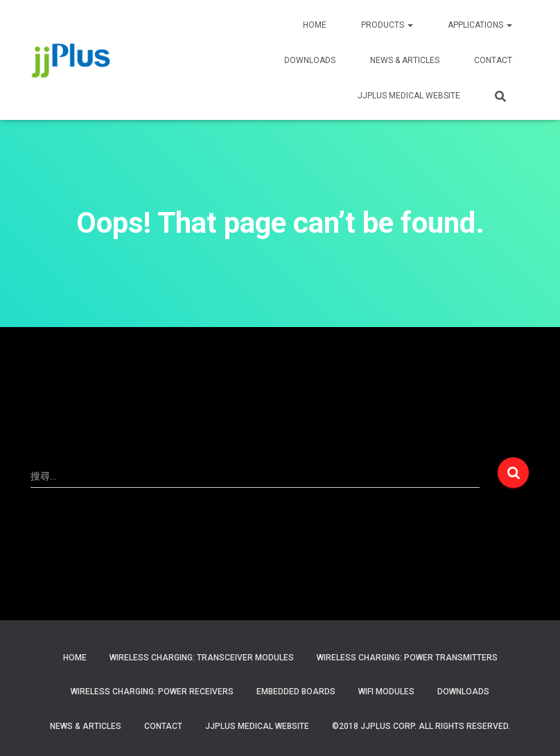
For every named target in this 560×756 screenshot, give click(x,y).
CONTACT (493, 60)
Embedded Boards (296, 692)
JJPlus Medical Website (257, 726)
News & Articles (405, 60)
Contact (163, 726)
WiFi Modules (386, 692)
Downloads (310, 60)
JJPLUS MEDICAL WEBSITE (409, 96)
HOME (315, 25)
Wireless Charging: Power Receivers (152, 692)
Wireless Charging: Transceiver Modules (202, 658)
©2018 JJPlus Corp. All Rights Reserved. (421, 726)
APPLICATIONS (480, 25)
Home (75, 658)
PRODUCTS (387, 25)
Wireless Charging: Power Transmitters (407, 658)
